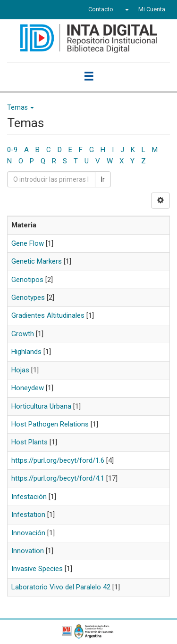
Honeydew (28, 388)
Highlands (26, 352)
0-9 (12, 150)
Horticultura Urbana (41, 406)
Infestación (29, 497)
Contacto (101, 9)
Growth (23, 334)
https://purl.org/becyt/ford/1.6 (58, 460)
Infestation (28, 515)
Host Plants (29, 442)
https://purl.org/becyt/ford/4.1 (58, 478)
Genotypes (28, 298)
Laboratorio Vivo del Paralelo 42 (61, 587)
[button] (126, 9)
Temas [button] (21, 107)
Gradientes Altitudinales (48, 315)
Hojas (20, 370)
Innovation (28, 551)
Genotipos (27, 280)
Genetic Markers (37, 261)
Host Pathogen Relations (50, 424)
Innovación (28, 533)
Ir (103, 179)
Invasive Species (37, 569)
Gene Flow (28, 243)
